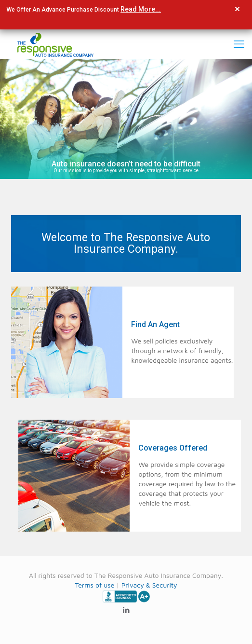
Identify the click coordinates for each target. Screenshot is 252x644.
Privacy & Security (149, 585)
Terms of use (94, 585)
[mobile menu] (239, 44)
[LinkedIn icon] (126, 610)
